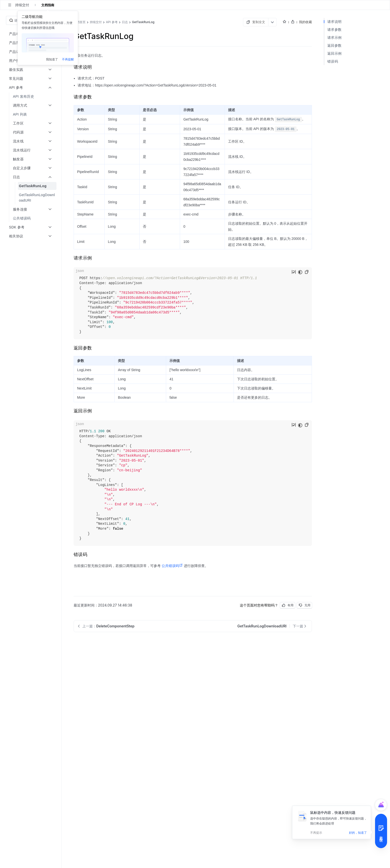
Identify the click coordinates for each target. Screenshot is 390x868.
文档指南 (48, 5)
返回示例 (334, 53)
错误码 (333, 61)
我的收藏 (305, 22)
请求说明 (334, 22)
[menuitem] (31, 96)
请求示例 (334, 37)
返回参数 (334, 45)
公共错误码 (172, 566)
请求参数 (334, 29)
